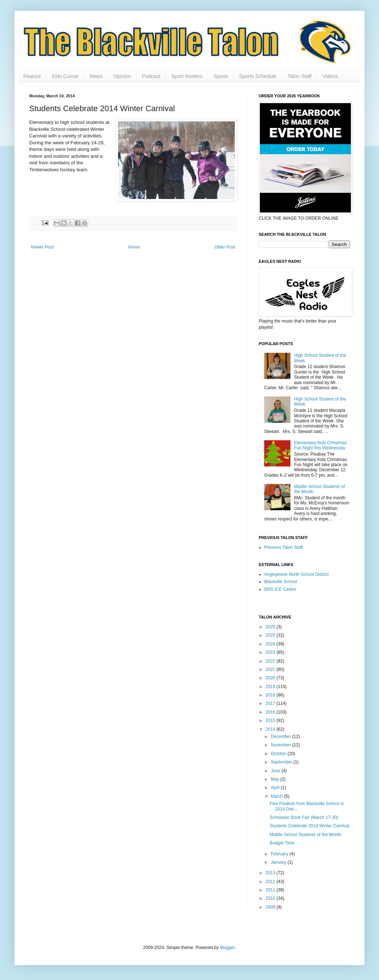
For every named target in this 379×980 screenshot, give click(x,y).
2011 (271, 890)
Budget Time (282, 843)
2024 (271, 644)
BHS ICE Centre (280, 589)
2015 (271, 721)
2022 (271, 661)
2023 (271, 652)
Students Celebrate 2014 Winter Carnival (309, 826)
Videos (330, 76)
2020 (271, 678)
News (96, 76)
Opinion (122, 76)
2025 (271, 635)
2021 (271, 669)
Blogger (227, 948)
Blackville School (281, 582)
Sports (221, 76)
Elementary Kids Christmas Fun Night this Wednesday (321, 445)
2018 (271, 695)
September (282, 762)
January (279, 862)
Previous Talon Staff (284, 547)
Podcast (151, 76)
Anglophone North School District (296, 574)
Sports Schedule (258, 76)
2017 (271, 703)
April (276, 788)
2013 (271, 873)
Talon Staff (300, 76)
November (282, 745)
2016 (271, 712)
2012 (271, 882)
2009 (271, 907)
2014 (271, 729)
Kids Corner (65, 76)
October (279, 754)
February (280, 854)
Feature (32, 76)
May (276, 779)
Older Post (225, 247)
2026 (271, 627)
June (276, 771)
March (278, 796)
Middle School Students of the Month (305, 835)
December (282, 737)
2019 (271, 687)
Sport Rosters (187, 76)
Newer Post (42, 247)
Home (134, 247)
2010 (271, 898)
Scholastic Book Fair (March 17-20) (304, 817)
